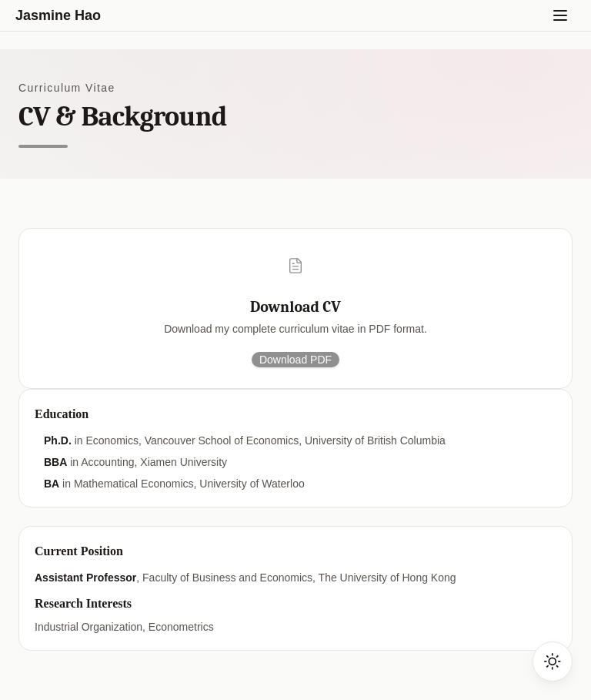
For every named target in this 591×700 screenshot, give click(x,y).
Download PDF (295, 360)
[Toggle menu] (560, 15)
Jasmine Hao (58, 15)
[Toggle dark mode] (553, 661)
